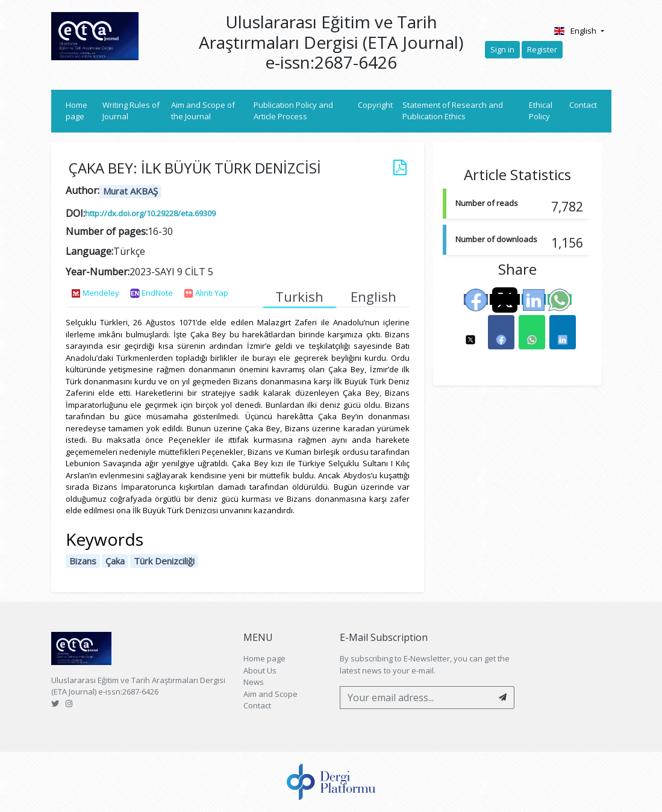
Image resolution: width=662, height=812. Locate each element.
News (254, 682)
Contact (583, 105)
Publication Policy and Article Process (293, 111)
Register (542, 49)
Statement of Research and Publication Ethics (453, 111)
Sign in (502, 49)
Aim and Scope (270, 694)
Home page (82, 111)
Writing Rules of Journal (131, 111)
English (576, 31)
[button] (470, 332)
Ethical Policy (541, 111)
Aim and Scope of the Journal (203, 111)
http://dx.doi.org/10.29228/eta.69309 (150, 213)
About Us (260, 670)
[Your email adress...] (416, 698)
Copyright (375, 105)
